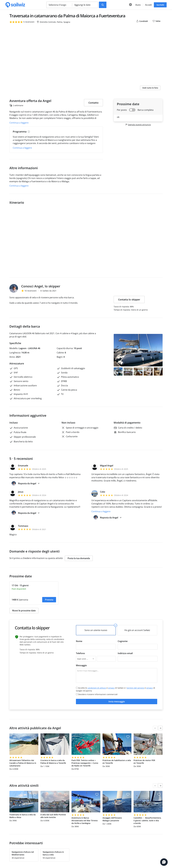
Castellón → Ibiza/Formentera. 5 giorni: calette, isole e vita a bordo (147, 821)
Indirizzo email (125, 653)
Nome (79, 641)
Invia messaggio (117, 702)
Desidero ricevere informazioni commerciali (97, 694)
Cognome (123, 641)
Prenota (49, 600)
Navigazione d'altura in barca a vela (53, 853)
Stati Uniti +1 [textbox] (83, 659)
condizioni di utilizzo (97, 688)
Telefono (80, 653)
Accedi (148, 5)
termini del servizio (136, 688)
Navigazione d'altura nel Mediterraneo (23, 853)
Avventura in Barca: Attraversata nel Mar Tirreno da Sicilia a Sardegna (85, 821)
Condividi (142, 21)
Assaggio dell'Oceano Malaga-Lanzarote (112, 819)
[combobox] (86, 659)
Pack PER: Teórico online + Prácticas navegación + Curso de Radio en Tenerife (85, 763)
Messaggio (81, 665)
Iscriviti (160, 5)
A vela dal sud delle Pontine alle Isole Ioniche (53, 816)
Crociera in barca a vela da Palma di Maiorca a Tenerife (53, 762)
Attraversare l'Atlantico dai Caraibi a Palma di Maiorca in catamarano (23, 763)
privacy (111, 688)
